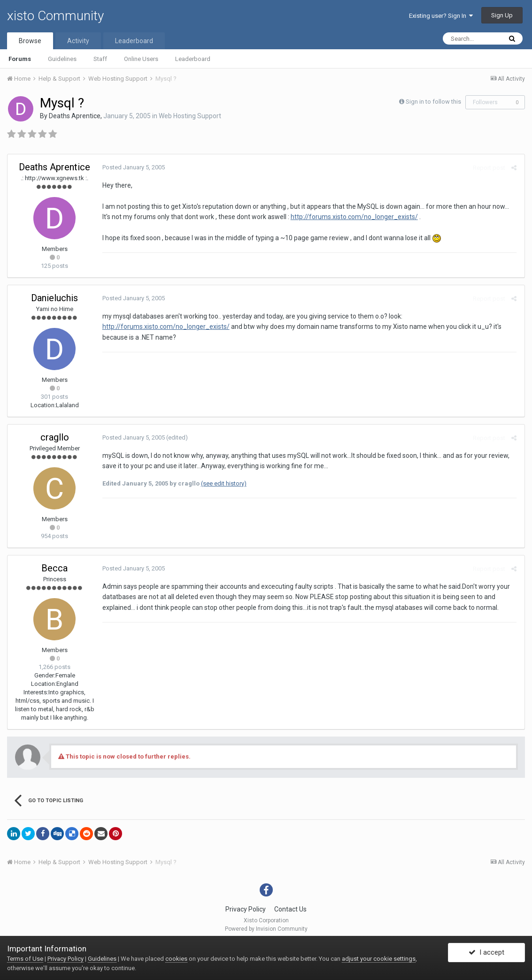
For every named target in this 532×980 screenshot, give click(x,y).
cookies (176, 959)
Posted (133, 167)
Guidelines (62, 59)
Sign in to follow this (433, 102)
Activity (78, 41)
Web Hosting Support (190, 116)
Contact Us (290, 909)
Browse (30, 41)
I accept (486, 953)
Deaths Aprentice (75, 116)
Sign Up (502, 15)
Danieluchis (54, 298)
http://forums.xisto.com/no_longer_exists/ (353, 217)
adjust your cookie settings (379, 959)
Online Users (141, 59)
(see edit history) (223, 483)
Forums (20, 59)
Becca (54, 568)
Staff (100, 59)
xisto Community (55, 16)
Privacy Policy (246, 909)
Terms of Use (25, 959)
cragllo (55, 437)
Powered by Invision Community (266, 929)
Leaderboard (193, 59)
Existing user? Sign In (441, 16)
